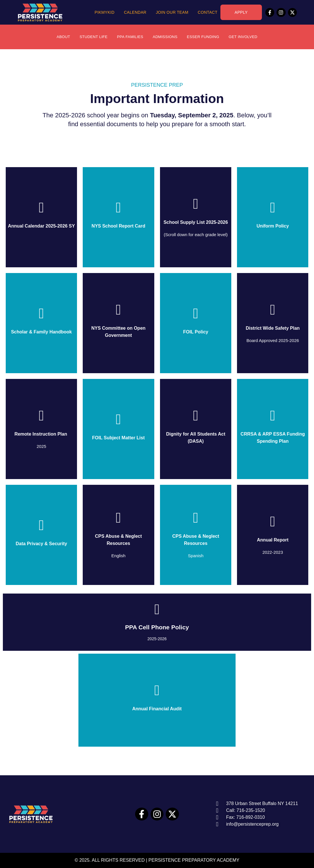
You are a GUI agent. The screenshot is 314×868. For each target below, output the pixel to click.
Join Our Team (172, 12)
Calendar (135, 12)
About (60, 37)
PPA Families (129, 37)
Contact (208, 12)
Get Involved (246, 37)
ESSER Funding (205, 37)
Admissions (165, 37)
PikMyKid (105, 12)
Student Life (91, 37)
